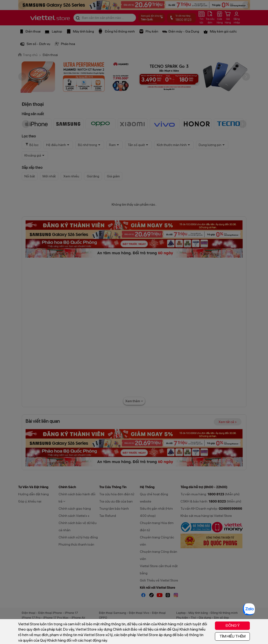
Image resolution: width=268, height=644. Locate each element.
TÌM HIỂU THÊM (232, 636)
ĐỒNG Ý (232, 625)
